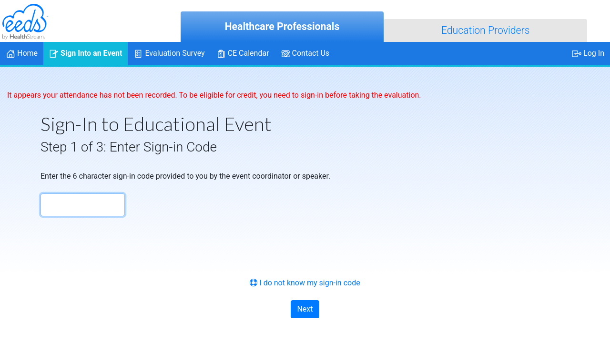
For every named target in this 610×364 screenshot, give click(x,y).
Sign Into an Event (86, 54)
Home (22, 54)
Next (305, 309)
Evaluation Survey (169, 54)
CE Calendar (243, 54)
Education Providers (486, 30)
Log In (588, 54)
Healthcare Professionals (282, 26)
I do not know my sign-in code (305, 283)
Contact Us (305, 54)
